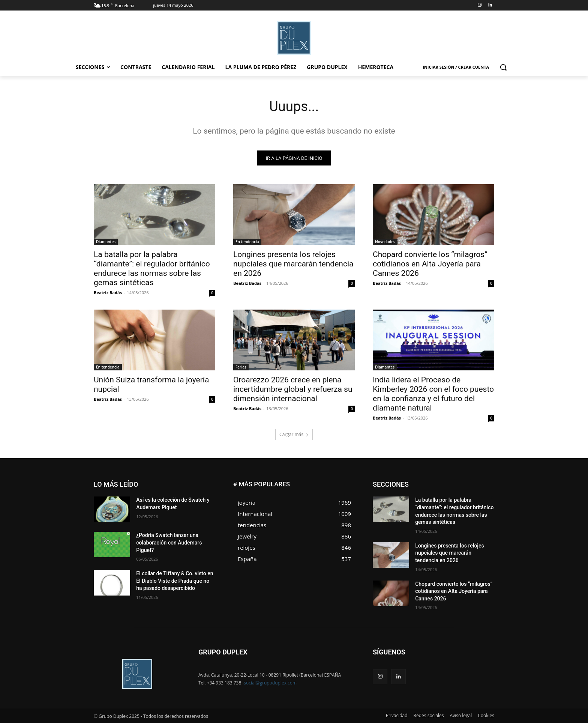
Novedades (385, 244)
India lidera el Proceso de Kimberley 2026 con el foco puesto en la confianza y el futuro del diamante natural (433, 396)
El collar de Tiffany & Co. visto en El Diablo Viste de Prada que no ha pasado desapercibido (175, 583)
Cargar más (294, 436)
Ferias (241, 369)
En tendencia (247, 244)
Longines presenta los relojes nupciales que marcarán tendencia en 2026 (293, 266)
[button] (503, 67)
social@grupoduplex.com (270, 685)
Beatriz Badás (108, 294)
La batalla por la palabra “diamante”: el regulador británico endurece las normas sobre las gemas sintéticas (152, 270)
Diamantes (106, 244)
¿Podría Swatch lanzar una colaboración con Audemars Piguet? (169, 544)
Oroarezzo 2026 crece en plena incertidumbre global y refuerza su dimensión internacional (293, 391)
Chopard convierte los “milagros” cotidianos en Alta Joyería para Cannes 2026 (430, 266)
